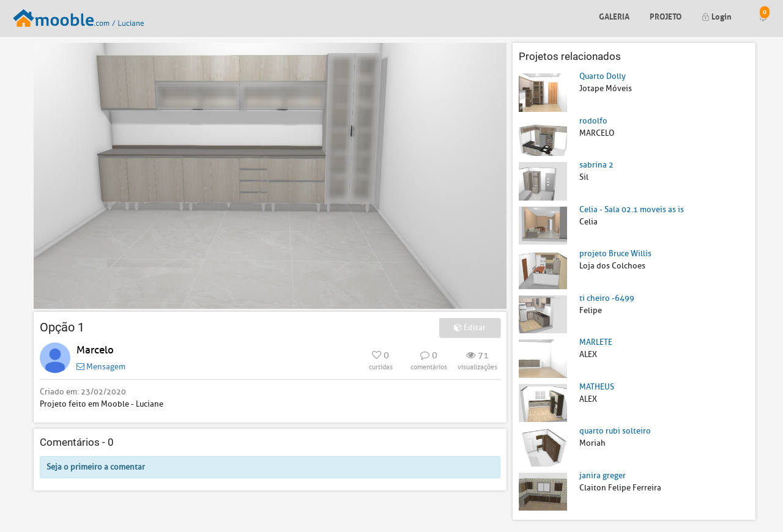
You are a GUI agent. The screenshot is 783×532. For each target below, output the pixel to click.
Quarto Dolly (603, 76)
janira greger (603, 475)
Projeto (666, 16)
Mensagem (101, 367)
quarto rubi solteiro (615, 431)
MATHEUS (597, 387)
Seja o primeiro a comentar (96, 467)
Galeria (614, 16)
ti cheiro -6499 (607, 298)
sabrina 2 (596, 165)
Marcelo (95, 350)
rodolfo (593, 121)
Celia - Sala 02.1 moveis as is (632, 209)
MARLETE (596, 342)
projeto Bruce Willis (615, 253)
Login (717, 16)
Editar (470, 327)
